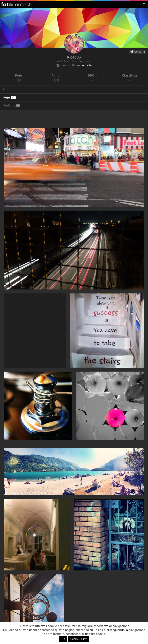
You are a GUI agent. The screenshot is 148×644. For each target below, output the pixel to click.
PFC (92, 75)
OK (63, 639)
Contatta (138, 52)
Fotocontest (16, 4)
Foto (10, 98)
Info (6, 89)
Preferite (12, 105)
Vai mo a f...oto (82, 65)
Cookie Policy (78, 639)
